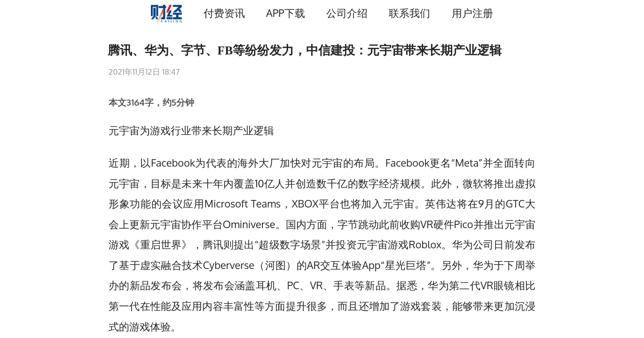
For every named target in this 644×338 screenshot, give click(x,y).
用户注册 (472, 13)
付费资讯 (224, 13)
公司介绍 (347, 13)
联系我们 (409, 13)
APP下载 (285, 13)
